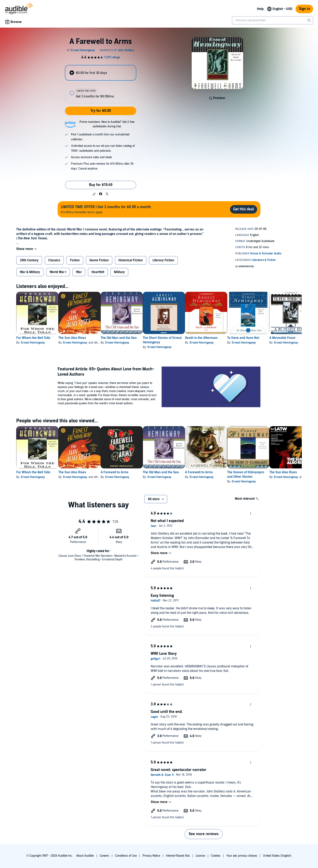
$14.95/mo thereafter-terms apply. (106, 209)
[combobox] (273, 20)
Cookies (216, 856)
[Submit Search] (309, 20)
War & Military (30, 272)
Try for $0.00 (101, 111)
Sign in (304, 9)
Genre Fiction (99, 260)
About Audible (85, 856)
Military (119, 272)
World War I (58, 272)
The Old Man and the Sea (132, 338)
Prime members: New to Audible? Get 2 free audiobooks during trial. (107, 124)
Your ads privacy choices (242, 856)
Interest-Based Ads (178, 856)
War (79, 272)
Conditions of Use (126, 856)
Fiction (75, 260)
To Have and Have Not (276, 338)
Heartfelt (98, 272)
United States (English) (277, 856)
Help (260, 9)
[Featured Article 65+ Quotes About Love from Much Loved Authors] (211, 388)
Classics (54, 260)
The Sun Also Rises (79, 338)
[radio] (101, 73)
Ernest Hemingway (33, 343)
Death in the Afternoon (227, 338)
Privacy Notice (151, 856)
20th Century (29, 260)
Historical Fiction (131, 260)
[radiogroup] (101, 84)
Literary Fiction (163, 260)
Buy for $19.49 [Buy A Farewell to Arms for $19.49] (101, 185)
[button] (94, 194)
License (200, 856)
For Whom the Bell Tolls (33, 338)
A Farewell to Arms (127, 472)
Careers (104, 856)
